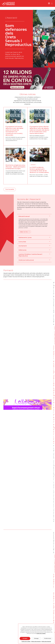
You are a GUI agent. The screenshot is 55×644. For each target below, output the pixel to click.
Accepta (25, 638)
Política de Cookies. (41, 633)
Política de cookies (26, 641)
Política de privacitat (36, 641)
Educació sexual (24, 216)
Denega (36, 638)
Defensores (22, 250)
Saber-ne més (25, 232)
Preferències (48, 638)
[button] (34, 216)
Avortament (23, 246)
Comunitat (22, 242)
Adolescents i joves (25, 237)
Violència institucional (26, 260)
